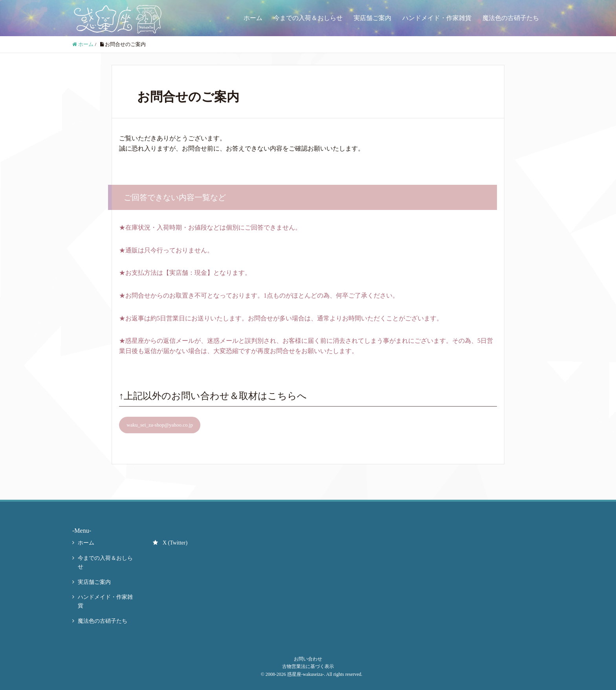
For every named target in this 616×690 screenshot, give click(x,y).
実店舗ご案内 (372, 18)
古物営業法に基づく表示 (308, 666)
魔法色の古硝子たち (511, 18)
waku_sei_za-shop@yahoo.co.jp (160, 425)
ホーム (253, 18)
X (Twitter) (170, 543)
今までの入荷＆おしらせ (308, 18)
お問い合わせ (308, 659)
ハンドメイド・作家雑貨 (437, 18)
